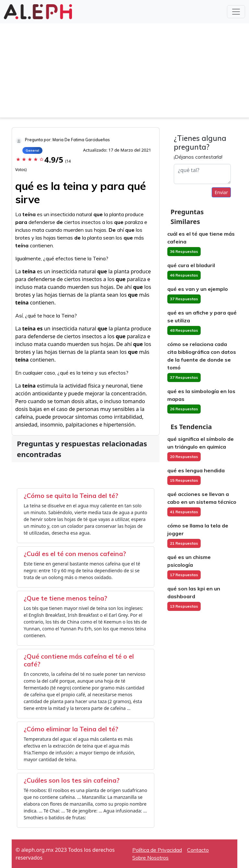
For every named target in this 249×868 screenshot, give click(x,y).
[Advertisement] (124, 72)
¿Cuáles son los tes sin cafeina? (72, 780)
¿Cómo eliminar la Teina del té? (71, 729)
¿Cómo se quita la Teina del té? (71, 496)
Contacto (198, 850)
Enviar (221, 192)
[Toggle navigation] (236, 12)
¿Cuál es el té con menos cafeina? (75, 554)
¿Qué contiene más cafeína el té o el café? (79, 660)
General (32, 150)
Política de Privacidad (157, 850)
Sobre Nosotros (150, 858)
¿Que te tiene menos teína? (65, 598)
